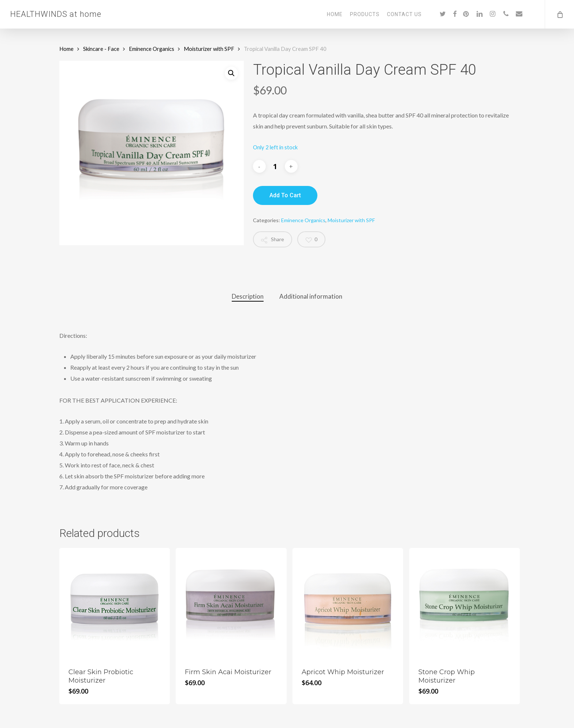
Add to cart (285, 195)
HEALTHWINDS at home (56, 14)
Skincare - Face (101, 49)
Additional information (311, 296)
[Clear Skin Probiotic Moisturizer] (115, 603)
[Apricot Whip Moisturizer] (348, 603)
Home (66, 49)
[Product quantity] (275, 167)
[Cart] (559, 14)
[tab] (248, 297)
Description (248, 296)
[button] (231, 73)
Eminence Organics (152, 49)
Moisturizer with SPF (209, 49)
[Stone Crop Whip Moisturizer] (465, 603)
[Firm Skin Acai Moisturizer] (231, 603)
